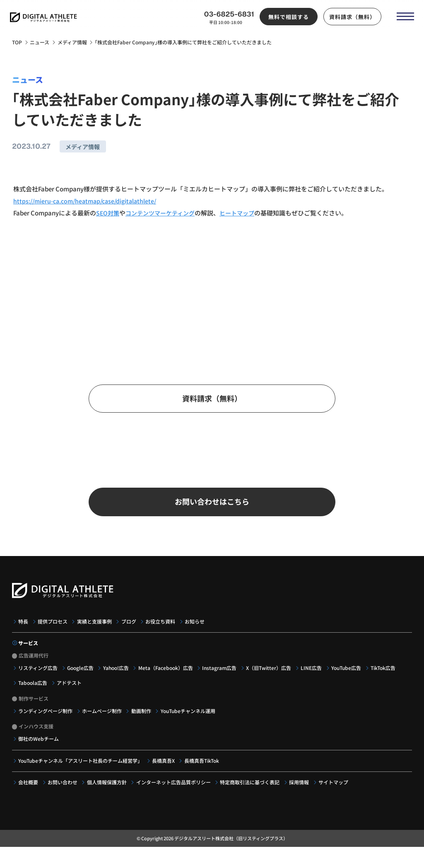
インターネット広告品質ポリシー (175, 791)
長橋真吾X (164, 770)
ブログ (130, 631)
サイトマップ (336, 791)
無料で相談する (286, 19)
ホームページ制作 (103, 720)
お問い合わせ (63, 791)
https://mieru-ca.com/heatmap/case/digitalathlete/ (89, 201)
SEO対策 (108, 213)
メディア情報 (72, 42)
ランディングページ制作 (46, 720)
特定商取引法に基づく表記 (252, 791)
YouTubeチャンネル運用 (190, 720)
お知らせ (197, 631)
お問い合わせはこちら (212, 510)
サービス (29, 652)
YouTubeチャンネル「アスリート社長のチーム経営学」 (81, 770)
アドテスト (70, 692)
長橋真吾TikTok (203, 770)
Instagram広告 (222, 677)
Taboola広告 (33, 692)
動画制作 (142, 720)
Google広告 (81, 677)
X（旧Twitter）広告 (271, 677)
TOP (17, 42)
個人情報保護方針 (108, 791)
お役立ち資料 (163, 631)
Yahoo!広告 (117, 677)
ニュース (40, 42)
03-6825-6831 (226, 16)
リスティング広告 (38, 677)
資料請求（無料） (349, 19)
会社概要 (29, 791)
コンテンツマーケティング (164, 213)
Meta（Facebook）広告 (167, 677)
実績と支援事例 (96, 631)
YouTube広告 (349, 677)
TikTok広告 (387, 677)
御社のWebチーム (39, 748)
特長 (24, 631)
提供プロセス (53, 631)
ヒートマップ (244, 213)
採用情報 (301, 791)
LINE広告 (314, 677)
